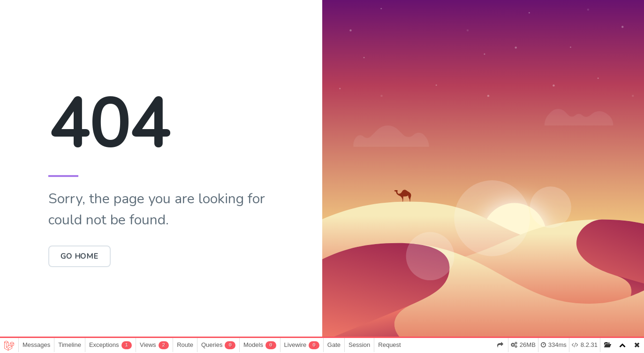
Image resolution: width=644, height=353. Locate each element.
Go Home (80, 256)
